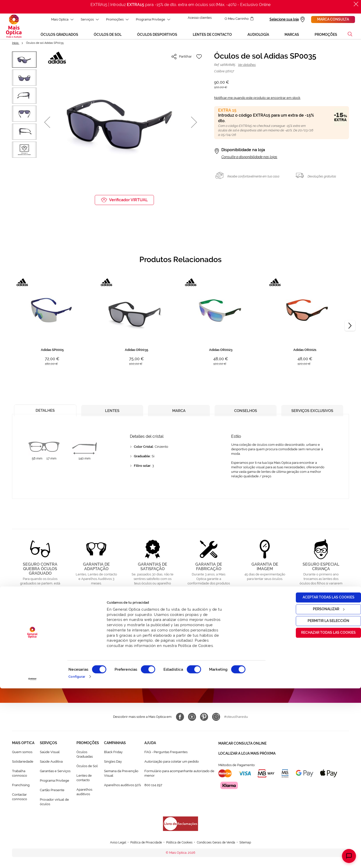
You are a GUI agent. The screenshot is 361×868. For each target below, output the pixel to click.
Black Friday (113, 757)
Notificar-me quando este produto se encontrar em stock (257, 100)
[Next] (350, 328)
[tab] (45, 411)
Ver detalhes (247, 67)
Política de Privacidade (200, 684)
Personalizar (319, 789)
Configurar (77, 856)
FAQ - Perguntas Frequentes (166, 757)
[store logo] (14, 27)
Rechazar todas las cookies (319, 812)
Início (16, 45)
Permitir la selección (319, 800)
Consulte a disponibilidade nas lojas (249, 159)
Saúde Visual (50, 757)
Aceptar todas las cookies (319, 777)
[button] (47, 124)
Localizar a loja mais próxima (247, 757)
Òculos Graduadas (85, 760)
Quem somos (22, 757)
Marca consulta (333, 19)
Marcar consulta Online (242, 748)
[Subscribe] (221, 669)
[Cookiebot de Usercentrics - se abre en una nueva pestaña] (32, 859)
